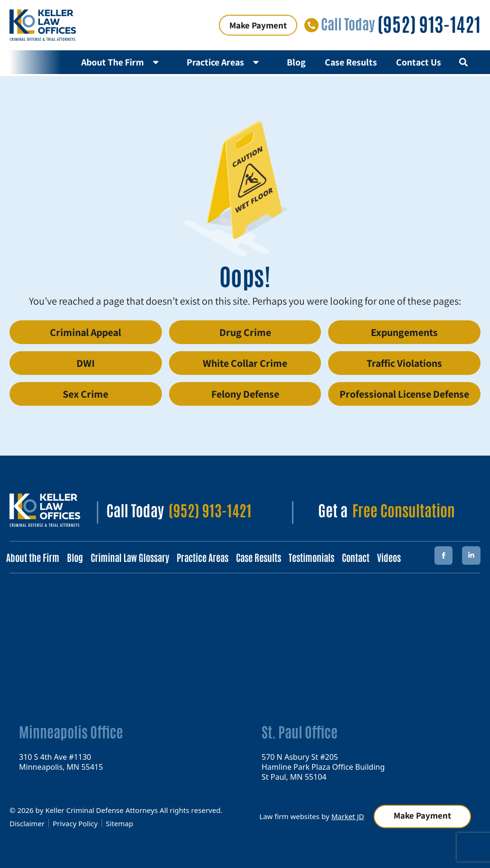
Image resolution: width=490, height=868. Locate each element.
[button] (463, 62)
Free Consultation (404, 509)
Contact (356, 557)
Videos (389, 557)
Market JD (348, 816)
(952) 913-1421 (429, 23)
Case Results (351, 62)
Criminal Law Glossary (130, 557)
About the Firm (33, 557)
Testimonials (311, 557)
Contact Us (419, 62)
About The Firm (124, 62)
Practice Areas (227, 62)
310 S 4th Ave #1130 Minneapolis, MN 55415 (61, 761)
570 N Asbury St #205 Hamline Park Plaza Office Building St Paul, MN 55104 (323, 766)
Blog (296, 62)
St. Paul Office (300, 731)
